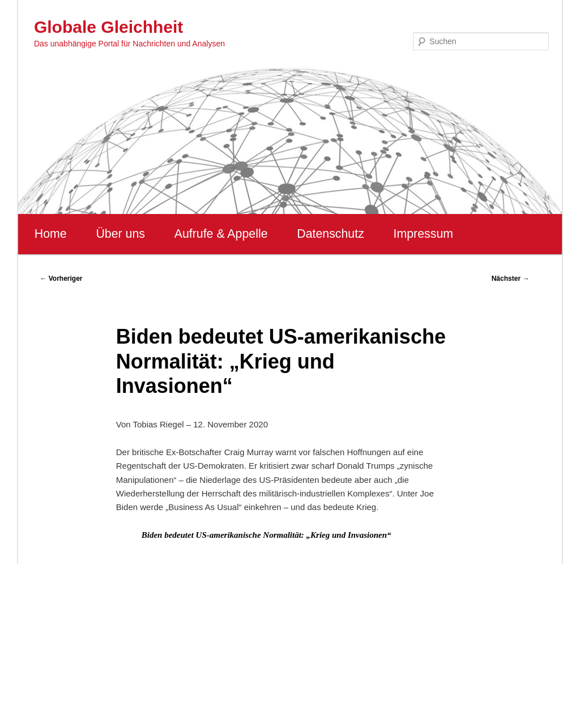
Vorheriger (61, 279)
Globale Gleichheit (108, 27)
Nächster (511, 279)
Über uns (120, 234)
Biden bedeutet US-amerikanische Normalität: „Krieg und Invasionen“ (266, 535)
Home (51, 234)
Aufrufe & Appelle (221, 234)
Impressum (423, 234)
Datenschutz (330, 234)
